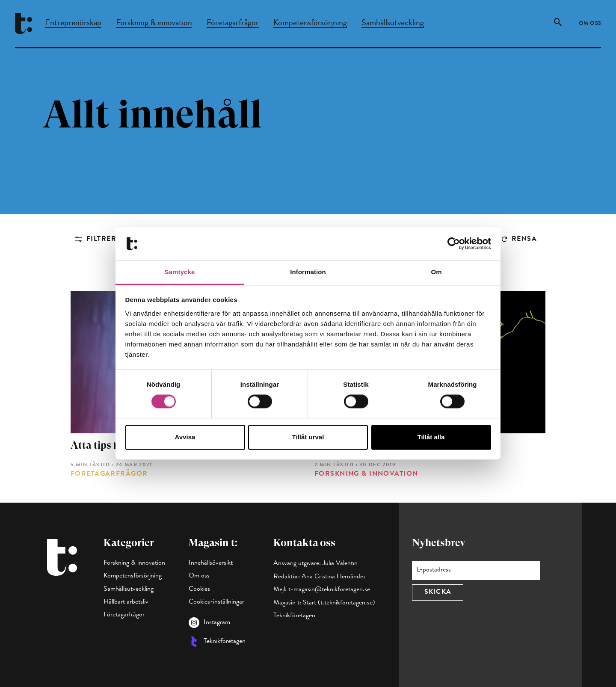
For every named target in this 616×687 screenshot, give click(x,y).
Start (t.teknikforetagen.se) (339, 603)
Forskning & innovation (154, 24)
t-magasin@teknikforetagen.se (329, 590)
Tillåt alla (431, 437)
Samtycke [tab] (180, 272)
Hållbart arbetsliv (126, 602)
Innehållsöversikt (211, 563)
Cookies (199, 589)
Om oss (590, 24)
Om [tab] (436, 272)
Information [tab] (308, 272)
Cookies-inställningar (216, 602)
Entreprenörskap (73, 24)
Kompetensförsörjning (310, 24)
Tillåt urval (308, 437)
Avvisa (185, 437)
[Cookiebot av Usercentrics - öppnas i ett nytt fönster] (454, 244)
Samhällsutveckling (393, 24)
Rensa (524, 240)
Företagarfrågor (233, 24)
